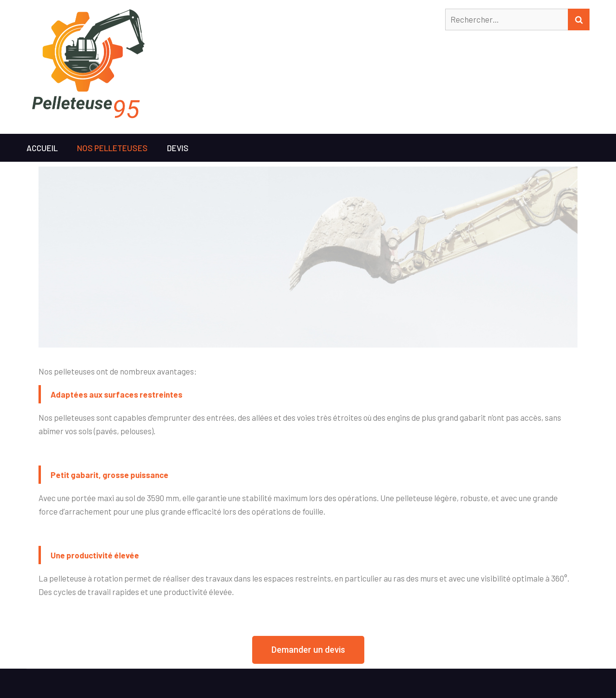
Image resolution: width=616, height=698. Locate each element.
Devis (178, 148)
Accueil (42, 148)
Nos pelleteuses (112, 148)
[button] (308, 650)
